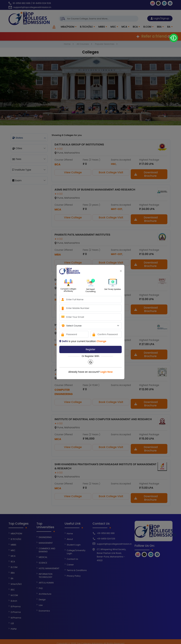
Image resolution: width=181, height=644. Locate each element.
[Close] (121, 271)
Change (101, 341)
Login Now (107, 372)
